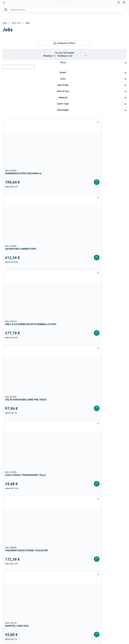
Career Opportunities (74, 584)
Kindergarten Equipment (54, 579)
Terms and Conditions (106, 526)
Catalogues (70, 576)
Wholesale (70, 588)
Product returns (93, 580)
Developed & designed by (65, 641)
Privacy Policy (95, 529)
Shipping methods (94, 576)
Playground (49, 595)
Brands (68, 580)
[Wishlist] (39, 122)
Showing (47, 56)
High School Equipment (53, 591)
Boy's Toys (16, 23)
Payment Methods (93, 571)
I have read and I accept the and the (95, 528)
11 (87, 389)
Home (5, 23)
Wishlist (111, 571)
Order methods (92, 567)
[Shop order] (76, 56)
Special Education (51, 607)
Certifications (71, 571)
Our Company (71, 567)
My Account (112, 567)
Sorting (61, 56)
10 (79, 389)
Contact (111, 576)
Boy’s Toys (37, 454)
